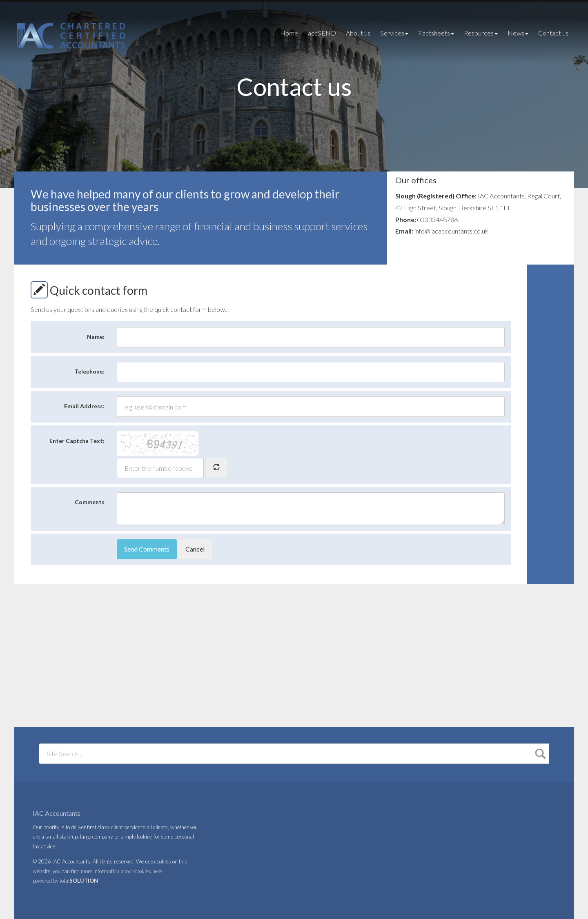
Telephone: (89, 371)
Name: (96, 337)
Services (394, 33)
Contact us (553, 33)
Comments (90, 502)
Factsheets (436, 33)
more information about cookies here (121, 871)
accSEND (322, 33)
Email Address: (84, 406)
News (518, 33)
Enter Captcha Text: (77, 441)
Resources (481, 33)
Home (289, 33)
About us (358, 33)
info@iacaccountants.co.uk (451, 231)
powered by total (65, 881)
